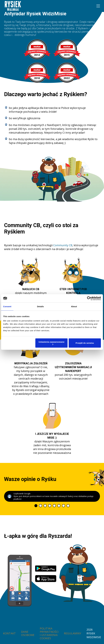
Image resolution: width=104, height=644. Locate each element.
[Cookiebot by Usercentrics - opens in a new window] (89, 298)
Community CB (63, 245)
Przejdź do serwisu (85, 343)
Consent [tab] (7, 306)
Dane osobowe (28, 633)
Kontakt (9, 633)
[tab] (36, 506)
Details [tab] (40, 306)
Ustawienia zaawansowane (52, 343)
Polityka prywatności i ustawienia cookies (49, 633)
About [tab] (74, 306)
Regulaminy (73, 633)
